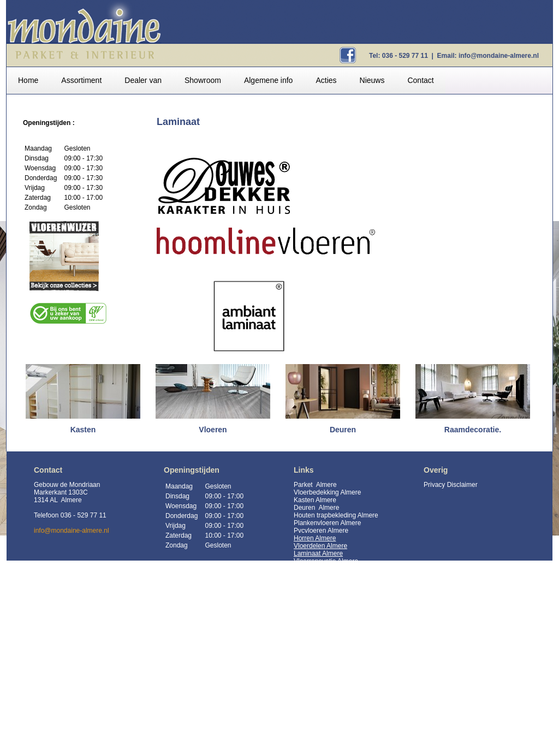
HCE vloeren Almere (323, 699)
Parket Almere (315, 485)
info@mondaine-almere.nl (499, 56)
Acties (326, 80)
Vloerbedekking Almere (327, 492)
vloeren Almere (326, 531)
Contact (420, 80)
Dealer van (143, 80)
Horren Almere (315, 538)
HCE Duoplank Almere (326, 722)
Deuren (305, 508)
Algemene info (269, 80)
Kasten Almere (315, 500)
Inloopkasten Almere (323, 745)
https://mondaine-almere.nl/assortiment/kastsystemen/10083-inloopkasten (357, 653)
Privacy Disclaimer (451, 485)
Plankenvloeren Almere (327, 523)
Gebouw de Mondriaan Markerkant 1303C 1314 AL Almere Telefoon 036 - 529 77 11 (70, 500)
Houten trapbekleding (325, 515)
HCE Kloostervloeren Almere (335, 706)
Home (28, 80)
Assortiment (81, 80)
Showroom (203, 80)
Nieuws (372, 80)
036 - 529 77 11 (405, 56)
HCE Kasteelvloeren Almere (334, 714)
